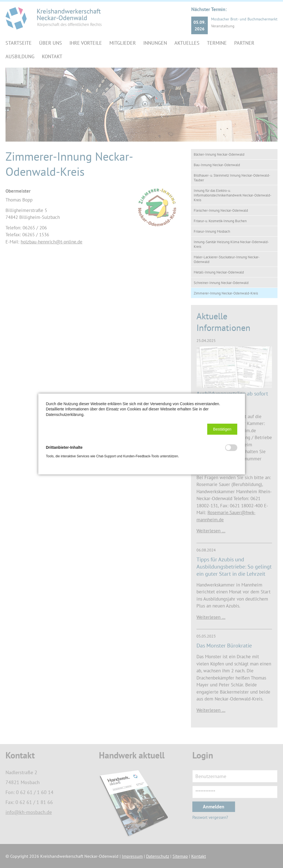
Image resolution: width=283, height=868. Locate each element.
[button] (222, 429)
